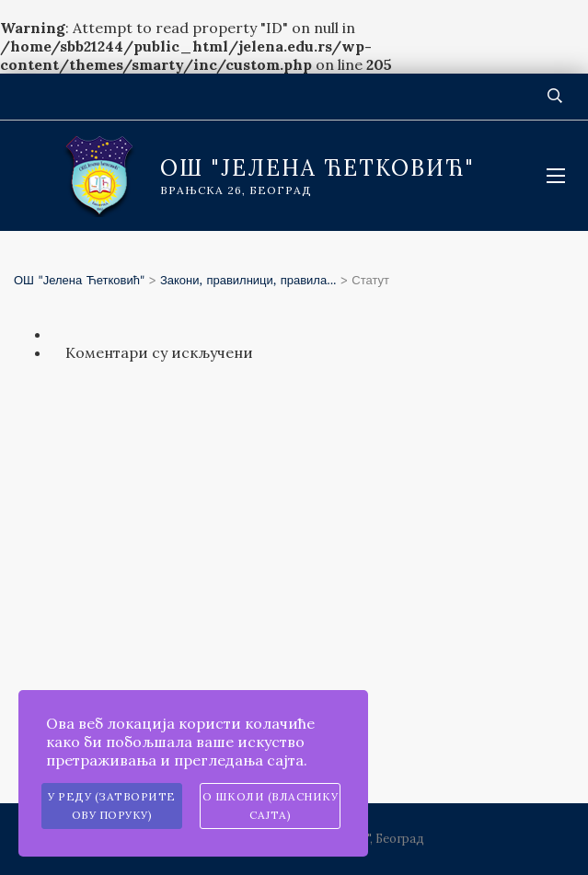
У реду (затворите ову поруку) (112, 806)
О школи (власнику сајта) (271, 806)
